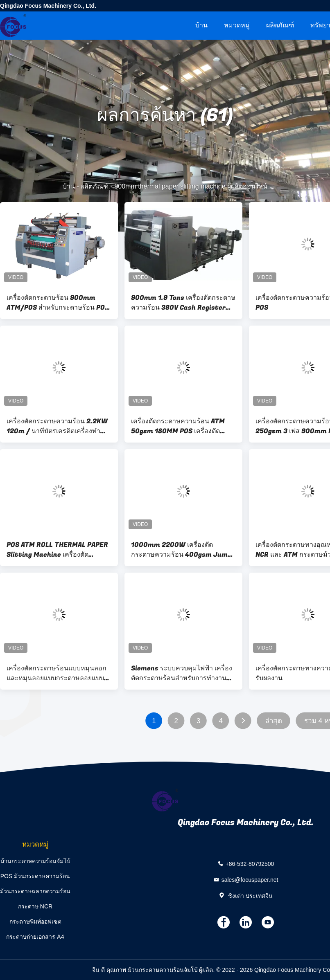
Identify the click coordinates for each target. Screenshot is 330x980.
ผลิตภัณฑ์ (280, 25)
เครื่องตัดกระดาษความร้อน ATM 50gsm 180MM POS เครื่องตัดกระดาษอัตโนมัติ (178, 426)
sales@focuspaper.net (250, 880)
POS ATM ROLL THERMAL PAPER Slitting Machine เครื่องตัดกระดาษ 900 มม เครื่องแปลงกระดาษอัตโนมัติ (57, 550)
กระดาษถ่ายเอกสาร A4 (35, 937)
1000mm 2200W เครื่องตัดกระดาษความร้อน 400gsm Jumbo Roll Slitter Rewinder (183, 550)
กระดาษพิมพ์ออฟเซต (35, 922)
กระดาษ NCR (35, 906)
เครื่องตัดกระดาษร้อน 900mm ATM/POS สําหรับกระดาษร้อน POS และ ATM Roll (58, 303)
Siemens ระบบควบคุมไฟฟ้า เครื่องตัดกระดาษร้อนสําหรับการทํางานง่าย (182, 673)
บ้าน (201, 25)
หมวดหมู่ (237, 25)
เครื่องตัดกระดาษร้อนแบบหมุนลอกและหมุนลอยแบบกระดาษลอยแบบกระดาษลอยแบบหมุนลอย (57, 673)
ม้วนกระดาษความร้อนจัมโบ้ (35, 861)
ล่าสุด (274, 721)
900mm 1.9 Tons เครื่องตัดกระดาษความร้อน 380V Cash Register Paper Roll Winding (183, 303)
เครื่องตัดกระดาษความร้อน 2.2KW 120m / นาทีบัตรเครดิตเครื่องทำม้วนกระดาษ (57, 426)
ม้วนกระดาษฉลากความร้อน (35, 891)
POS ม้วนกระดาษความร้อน (35, 876)
